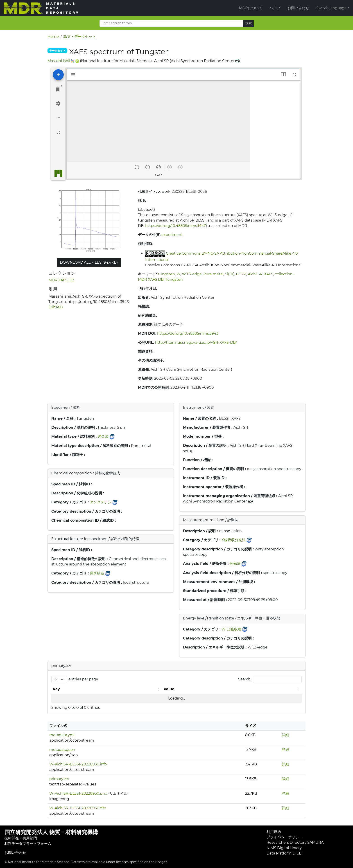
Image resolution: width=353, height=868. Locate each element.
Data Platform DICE (284, 853)
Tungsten (174, 279)
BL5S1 (241, 274)
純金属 (103, 436)
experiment (172, 235)
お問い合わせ (298, 8)
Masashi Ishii (59, 61)
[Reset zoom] (158, 167)
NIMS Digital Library (284, 848)
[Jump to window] (58, 89)
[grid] (275, 129)
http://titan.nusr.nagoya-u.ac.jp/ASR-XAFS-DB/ (196, 342)
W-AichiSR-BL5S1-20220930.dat (78, 808)
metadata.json (62, 750)
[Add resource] (58, 75)
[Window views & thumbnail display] (283, 75)
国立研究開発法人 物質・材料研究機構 (51, 832)
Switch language (332, 8)
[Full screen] (58, 132)
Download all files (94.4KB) (89, 262)
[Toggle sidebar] (73, 75)
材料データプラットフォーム (28, 844)
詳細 (285, 735)
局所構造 (97, 573)
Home (53, 37)
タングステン (101, 502)
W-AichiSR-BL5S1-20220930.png (78, 793)
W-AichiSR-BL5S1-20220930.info (78, 764)
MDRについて (251, 8)
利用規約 (274, 832)
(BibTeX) (56, 307)
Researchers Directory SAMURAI (296, 842)
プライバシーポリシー (285, 837)
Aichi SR (255, 274)
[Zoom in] (137, 167)
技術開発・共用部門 (21, 838)
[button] (159, 689)
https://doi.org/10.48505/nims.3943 (188, 333)
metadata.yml (62, 735)
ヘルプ (275, 8)
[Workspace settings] (58, 103)
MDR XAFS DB (61, 280)
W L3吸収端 (231, 629)
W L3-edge (192, 274)
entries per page (83, 679)
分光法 (235, 564)
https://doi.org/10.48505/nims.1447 (175, 226)
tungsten (166, 274)
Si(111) (230, 274)
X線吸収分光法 (234, 540)
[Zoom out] (148, 167)
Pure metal (213, 274)
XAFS (269, 274)
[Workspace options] (58, 118)
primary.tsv (59, 779)
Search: (245, 679)
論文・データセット (80, 37)
